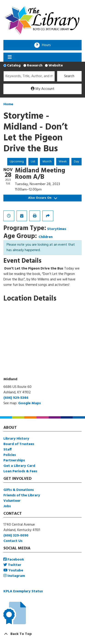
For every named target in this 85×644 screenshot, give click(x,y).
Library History (16, 439)
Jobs (7, 506)
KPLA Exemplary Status (23, 591)
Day (76, 162)
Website (56, 66)
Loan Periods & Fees (20, 471)
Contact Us (13, 541)
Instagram (14, 576)
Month (47, 162)
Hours (48, 45)
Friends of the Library (22, 495)
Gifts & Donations (19, 490)
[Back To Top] (42, 634)
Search (69, 76)
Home (8, 104)
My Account (43, 89)
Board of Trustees (19, 444)
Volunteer (12, 501)
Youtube (13, 571)
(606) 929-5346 (16, 398)
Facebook (14, 560)
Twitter (12, 565)
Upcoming (17, 162)
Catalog (14, 66)
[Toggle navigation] (10, 57)
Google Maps (29, 403)
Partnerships (14, 460)
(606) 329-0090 (16, 536)
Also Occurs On (43, 198)
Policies (10, 455)
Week (63, 162)
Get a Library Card (19, 466)
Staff (7, 450)
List (33, 162)
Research (35, 66)
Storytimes (57, 229)
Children (46, 237)
